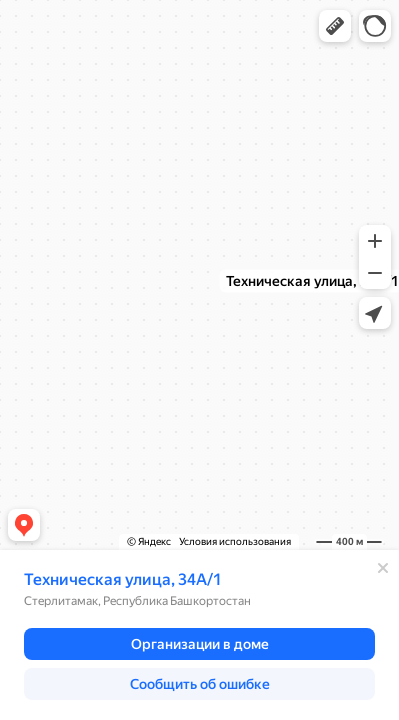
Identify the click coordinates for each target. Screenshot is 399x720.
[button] (335, 26)
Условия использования (235, 541)
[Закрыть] (383, 568)
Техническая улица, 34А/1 (123, 579)
